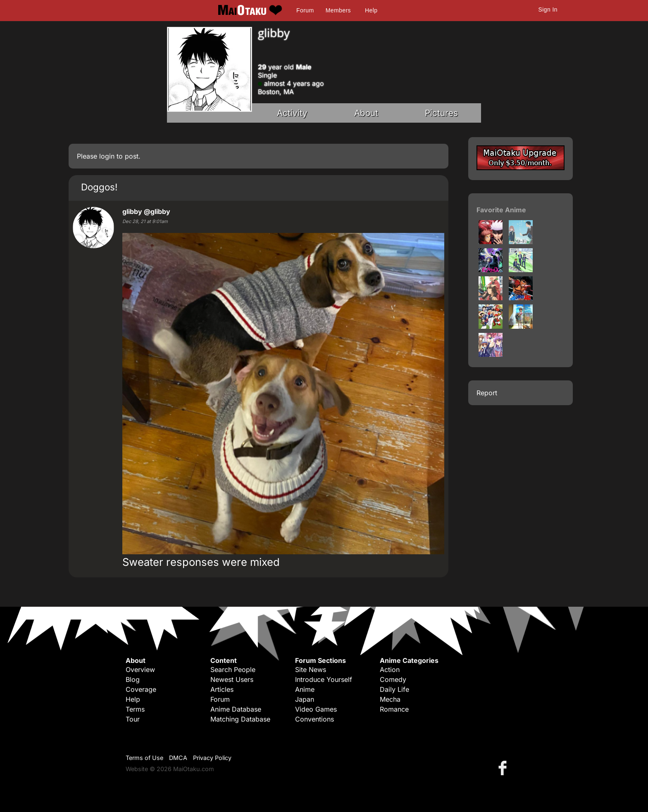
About (366, 113)
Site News (311, 670)
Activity (292, 113)
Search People (233, 670)
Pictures (441, 113)
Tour (133, 719)
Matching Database (240, 719)
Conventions (314, 719)
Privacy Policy (212, 758)
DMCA (178, 758)
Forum (305, 10)
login (107, 156)
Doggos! (99, 187)
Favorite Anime (501, 210)
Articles (222, 689)
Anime (305, 689)
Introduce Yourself (324, 679)
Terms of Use (144, 758)
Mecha (390, 699)
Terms (135, 709)
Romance (394, 709)
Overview (140, 670)
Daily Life (394, 689)
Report (487, 393)
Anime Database (236, 709)
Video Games (316, 709)
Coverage (141, 689)
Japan (305, 699)
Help (371, 10)
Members (338, 10)
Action (390, 670)
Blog (133, 679)
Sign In (548, 9)
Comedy (393, 679)
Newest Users (232, 679)
